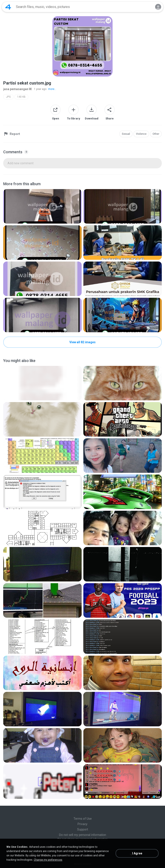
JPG (8, 97)
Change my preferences (48, 860)
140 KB (21, 97)
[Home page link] (8, 7)
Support (83, 829)
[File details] (42, 206)
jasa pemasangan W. (18, 89)
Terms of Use (83, 819)
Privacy (82, 824)
